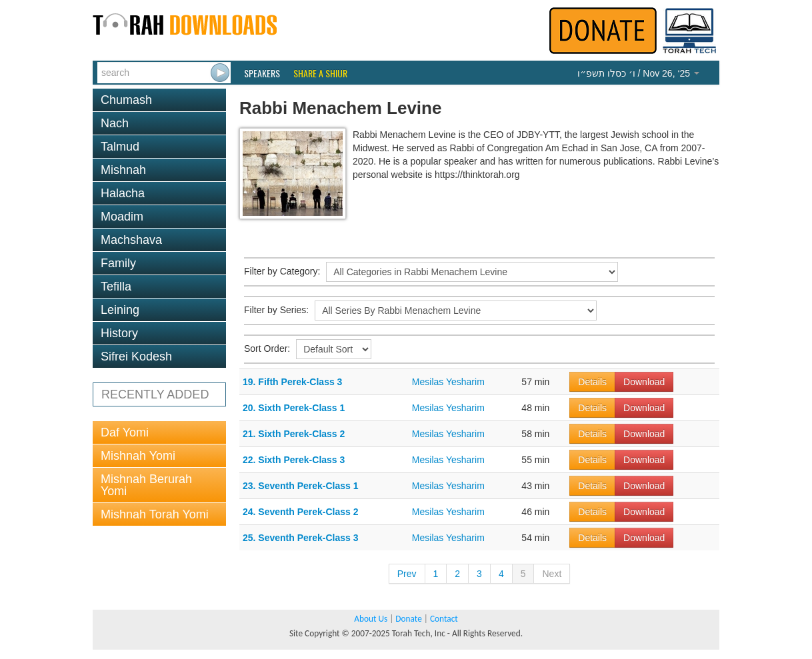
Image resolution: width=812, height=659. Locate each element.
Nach (115, 123)
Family (118, 263)
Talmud (120, 147)
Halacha (123, 193)
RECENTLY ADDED (155, 394)
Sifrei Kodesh (136, 356)
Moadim (122, 217)
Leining (120, 310)
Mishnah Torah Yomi (155, 514)
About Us (371, 619)
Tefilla (116, 287)
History (119, 333)
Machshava (131, 240)
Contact (444, 619)
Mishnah (123, 170)
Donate (408, 619)
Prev (407, 574)
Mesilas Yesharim (448, 382)
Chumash (126, 100)
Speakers (262, 73)
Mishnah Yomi (138, 456)
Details (592, 382)
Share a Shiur (320, 73)
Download (644, 382)
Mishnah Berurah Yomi (146, 485)
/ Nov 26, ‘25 (638, 73)
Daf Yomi (125, 432)
